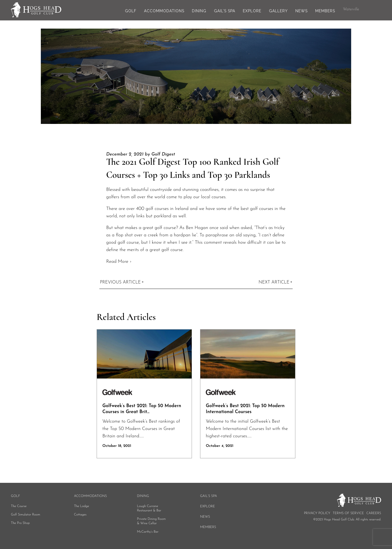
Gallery (278, 11)
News (301, 11)
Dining (199, 11)
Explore (252, 11)
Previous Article (120, 282)
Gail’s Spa (225, 11)
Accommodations (164, 11)
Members (325, 11)
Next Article (274, 282)
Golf (131, 11)
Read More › (119, 262)
